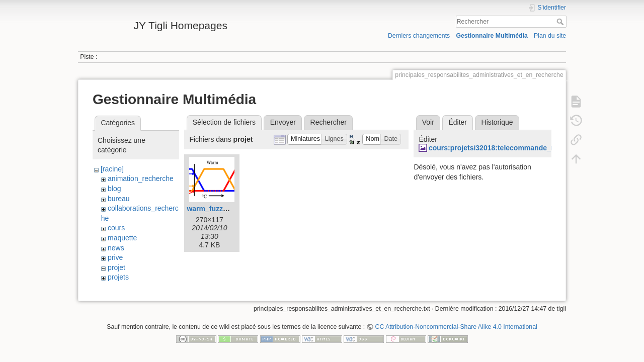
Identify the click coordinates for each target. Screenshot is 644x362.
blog (114, 189)
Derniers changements (419, 36)
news (116, 248)
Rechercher (561, 22)
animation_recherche (141, 178)
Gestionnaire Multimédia (492, 36)
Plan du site (550, 36)
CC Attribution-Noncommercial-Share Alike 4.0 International (456, 329)
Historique (497, 122)
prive (115, 257)
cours (116, 228)
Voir (428, 122)
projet (116, 267)
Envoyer (283, 122)
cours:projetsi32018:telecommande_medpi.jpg (506, 148)
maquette (122, 238)
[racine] (112, 169)
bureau (119, 199)
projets (118, 277)
